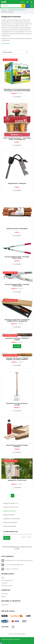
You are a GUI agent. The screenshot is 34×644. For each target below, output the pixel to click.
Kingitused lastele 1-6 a (11, 503)
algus (8, 43)
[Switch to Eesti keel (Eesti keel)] (4, 642)
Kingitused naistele (9, 515)
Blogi (3, 578)
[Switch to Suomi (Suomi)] (3, 643)
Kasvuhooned (13, 634)
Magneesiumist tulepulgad (17, 183)
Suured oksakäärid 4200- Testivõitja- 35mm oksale (17, 257)
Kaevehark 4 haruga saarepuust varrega (17, 404)
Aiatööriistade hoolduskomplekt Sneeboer (17, 446)
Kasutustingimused (7, 580)
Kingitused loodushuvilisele (12, 519)
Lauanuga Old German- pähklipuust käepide (17, 339)
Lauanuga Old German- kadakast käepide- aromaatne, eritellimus (17, 359)
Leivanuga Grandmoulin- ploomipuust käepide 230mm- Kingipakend (17, 320)
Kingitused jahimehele (10, 523)
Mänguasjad (22, 634)
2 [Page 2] (17, 496)
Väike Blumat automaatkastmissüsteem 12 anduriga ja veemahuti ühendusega (17, 90)
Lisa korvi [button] (18, 97)
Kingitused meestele (9, 511)
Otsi (23, 6)
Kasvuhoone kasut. (7, 586)
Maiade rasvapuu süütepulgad (17, 229)
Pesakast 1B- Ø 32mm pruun (17, 480)
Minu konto (5, 594)
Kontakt (22, 2)
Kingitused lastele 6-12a (11, 507)
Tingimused (5, 605)
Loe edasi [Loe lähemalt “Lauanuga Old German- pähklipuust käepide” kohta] (17, 346)
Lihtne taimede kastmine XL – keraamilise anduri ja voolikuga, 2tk (17, 139)
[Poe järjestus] (14, 52)
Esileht (3, 10)
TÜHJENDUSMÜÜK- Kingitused (16, 10)
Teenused (4, 583)
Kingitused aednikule (10, 526)
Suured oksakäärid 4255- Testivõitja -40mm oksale (17, 285)
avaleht (4, 43)
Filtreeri (7, 538)
